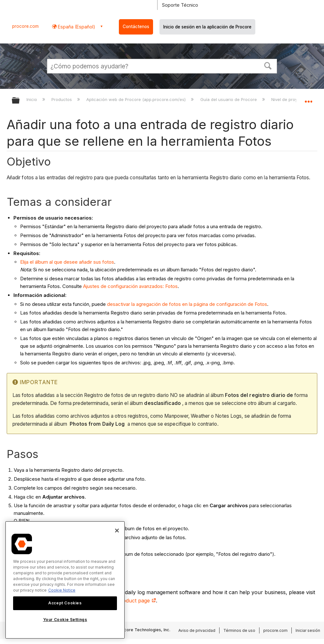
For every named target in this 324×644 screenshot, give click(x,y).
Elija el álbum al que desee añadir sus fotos (67, 262)
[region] (65, 580)
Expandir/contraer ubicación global (308, 98)
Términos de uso (239, 630)
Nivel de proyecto (289, 99)
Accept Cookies (65, 603)
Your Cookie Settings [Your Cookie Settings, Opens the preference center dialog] (65, 620)
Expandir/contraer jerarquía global (20, 101)
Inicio (32, 99)
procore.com (25, 26)
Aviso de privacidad (197, 630)
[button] (268, 65)
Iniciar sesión (308, 630)
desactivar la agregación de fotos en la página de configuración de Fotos (187, 304)
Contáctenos (136, 27)
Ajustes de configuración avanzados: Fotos (130, 286)
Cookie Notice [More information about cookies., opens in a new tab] (62, 590)
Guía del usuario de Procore (229, 99)
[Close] (117, 531)
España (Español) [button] (76, 27)
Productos (62, 99)
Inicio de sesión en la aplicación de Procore (207, 27)
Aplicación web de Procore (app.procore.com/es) (137, 99)
